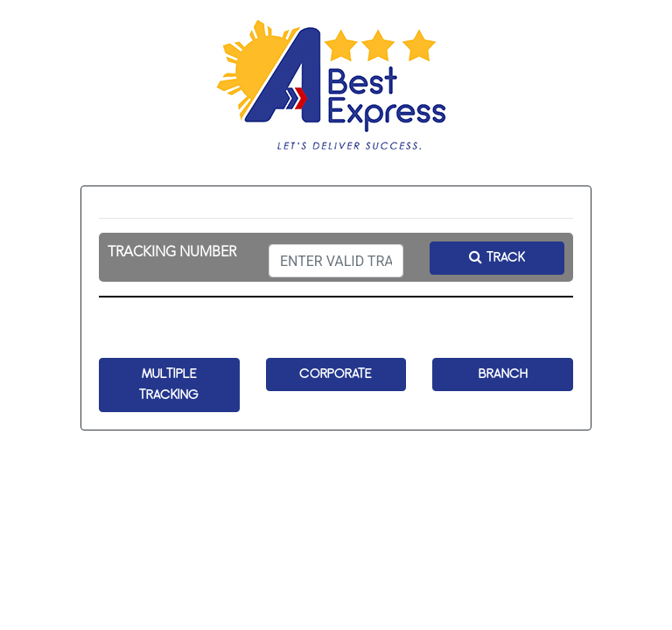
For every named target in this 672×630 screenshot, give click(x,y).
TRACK (497, 257)
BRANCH (503, 374)
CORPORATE (336, 374)
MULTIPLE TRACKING (169, 385)
